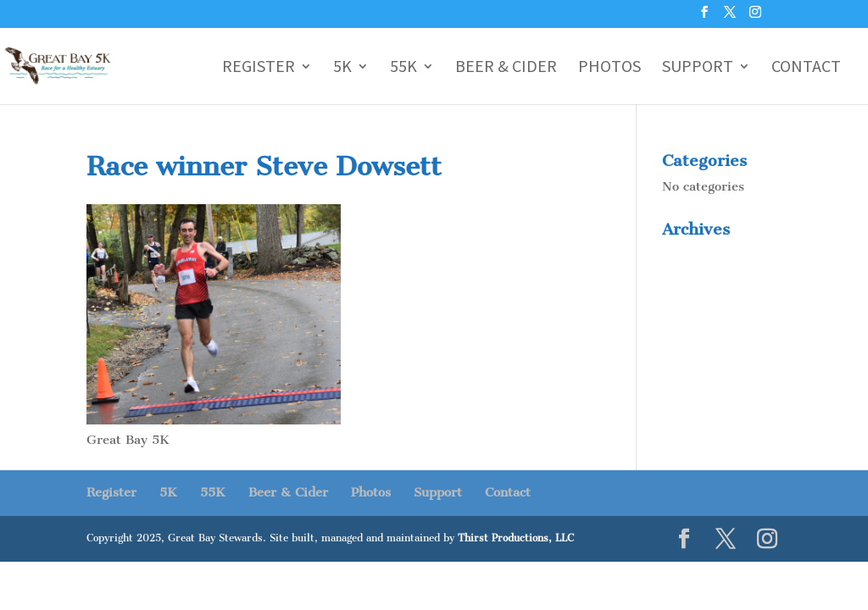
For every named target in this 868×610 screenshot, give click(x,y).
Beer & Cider (506, 68)
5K (342, 68)
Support (698, 68)
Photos (609, 68)
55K (403, 68)
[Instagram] (755, 17)
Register (259, 68)
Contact (806, 68)
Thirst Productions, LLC (516, 538)
